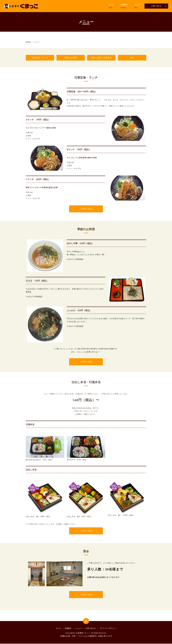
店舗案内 (124, 6)
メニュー (138, 6)
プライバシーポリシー (108, 629)
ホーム (111, 6)
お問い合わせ (156, 6)
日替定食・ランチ (40, 58)
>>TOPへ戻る (86, 209)
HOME (28, 42)
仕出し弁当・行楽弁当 (101, 58)
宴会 (132, 58)
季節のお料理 (71, 58)
